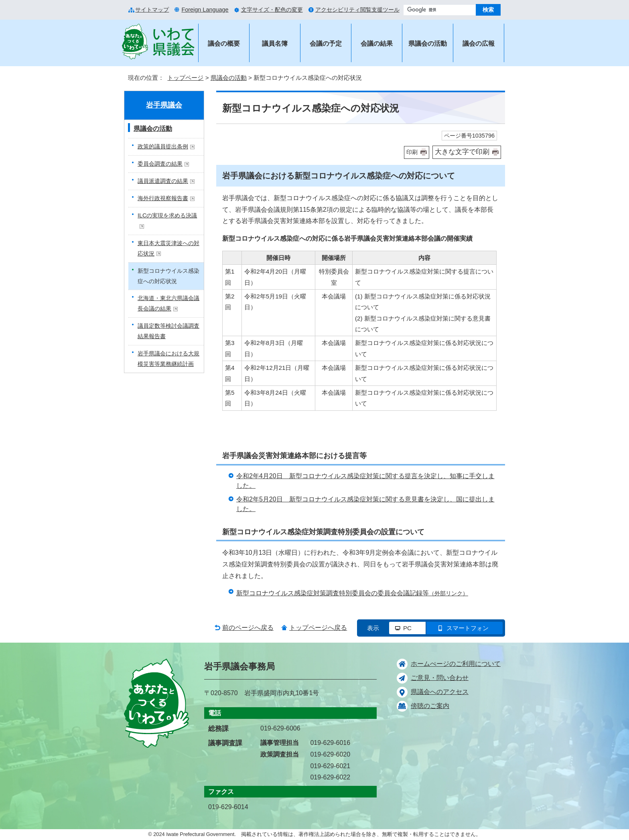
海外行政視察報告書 (166, 198)
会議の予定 (326, 44)
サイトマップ (152, 10)
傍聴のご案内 (430, 706)
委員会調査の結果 (163, 164)
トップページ (185, 78)
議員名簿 (275, 44)
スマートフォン (468, 628)
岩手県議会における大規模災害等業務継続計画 (168, 359)
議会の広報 (479, 44)
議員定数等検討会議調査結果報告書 (168, 331)
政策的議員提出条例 (166, 146)
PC (407, 628)
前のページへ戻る (248, 628)
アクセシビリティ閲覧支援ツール (357, 10)
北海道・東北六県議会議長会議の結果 (168, 303)
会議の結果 (377, 44)
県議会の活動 (428, 44)
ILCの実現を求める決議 (167, 220)
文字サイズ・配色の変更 (272, 10)
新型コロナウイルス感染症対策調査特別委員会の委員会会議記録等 (352, 593)
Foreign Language (205, 10)
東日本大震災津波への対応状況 (168, 248)
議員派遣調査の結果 (166, 181)
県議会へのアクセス (440, 692)
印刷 (412, 152)
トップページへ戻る (318, 628)
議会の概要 (224, 44)
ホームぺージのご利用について (456, 664)
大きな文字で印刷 (462, 152)
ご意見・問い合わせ (440, 678)
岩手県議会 (164, 105)
